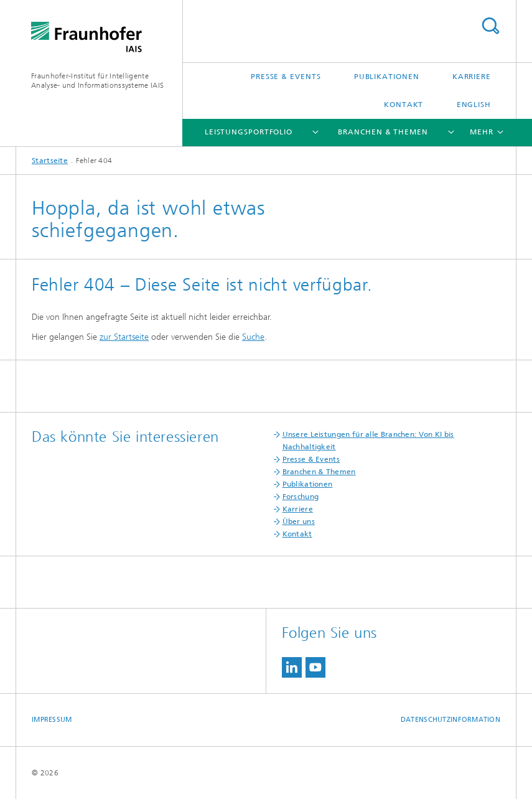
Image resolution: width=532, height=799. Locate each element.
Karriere (472, 77)
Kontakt (404, 105)
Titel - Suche (490, 26)
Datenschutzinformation (450, 720)
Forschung (301, 497)
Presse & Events (286, 77)
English (474, 105)
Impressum (52, 720)
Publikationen (387, 77)
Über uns (299, 521)
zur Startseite (124, 337)
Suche (253, 337)
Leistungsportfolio (249, 132)
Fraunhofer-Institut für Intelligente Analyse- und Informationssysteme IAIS (97, 81)
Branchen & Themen (383, 132)
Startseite (50, 161)
